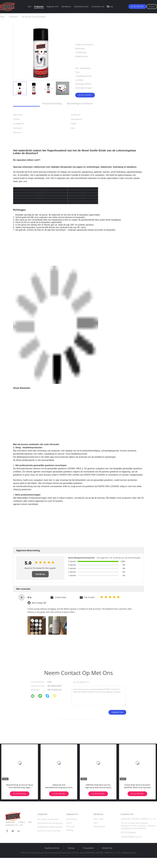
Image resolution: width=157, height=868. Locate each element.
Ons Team (70, 826)
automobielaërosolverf (34, 653)
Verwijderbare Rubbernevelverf (50, 827)
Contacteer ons (98, 6)
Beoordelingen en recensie (80, 103)
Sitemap (71, 848)
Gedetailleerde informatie (25, 103)
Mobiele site (107, 848)
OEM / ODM (98, 819)
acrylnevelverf (19, 653)
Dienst (69, 823)
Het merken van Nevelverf (48, 819)
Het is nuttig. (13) (39, 603)
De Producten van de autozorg (50, 823)
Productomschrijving (52, 103)
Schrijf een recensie (40, 575)
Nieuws (110, 6)
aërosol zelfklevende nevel (54, 653)
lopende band (99, 826)
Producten (39, 6)
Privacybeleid (88, 848)
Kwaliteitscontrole (81, 6)
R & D (96, 823)
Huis (29, 6)
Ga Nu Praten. (137, 6)
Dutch (152, 7)
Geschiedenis (72, 819)
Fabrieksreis (66, 6)
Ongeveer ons (52, 6)
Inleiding (70, 830)
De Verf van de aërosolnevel (49, 831)
